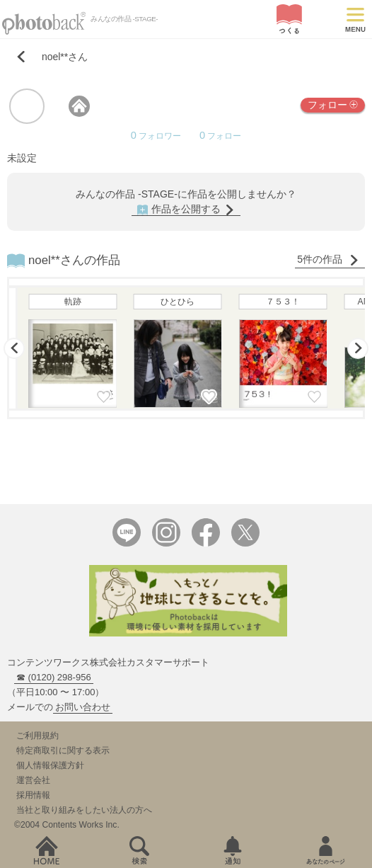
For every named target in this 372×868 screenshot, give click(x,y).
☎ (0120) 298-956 (54, 677)
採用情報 (33, 795)
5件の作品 (328, 259)
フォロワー (156, 136)
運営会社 (33, 780)
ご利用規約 (37, 736)
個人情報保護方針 (50, 765)
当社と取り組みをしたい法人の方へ (84, 810)
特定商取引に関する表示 (63, 750)
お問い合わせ (83, 707)
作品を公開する (186, 209)
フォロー (333, 104)
